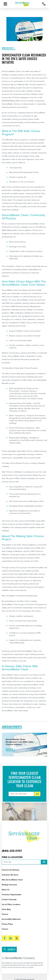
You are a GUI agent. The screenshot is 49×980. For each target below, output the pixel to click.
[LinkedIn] (11, 938)
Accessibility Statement (11, 919)
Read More (9, 749)
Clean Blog (6, 909)
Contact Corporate (9, 900)
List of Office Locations (11, 904)
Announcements (8, 48)
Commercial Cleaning (10, 870)
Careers (5, 914)
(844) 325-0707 (12, 851)
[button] (5, 4)
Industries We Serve (10, 875)
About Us (6, 890)
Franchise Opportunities (12, 895)
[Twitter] (17, 938)
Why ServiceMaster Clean (12, 880)
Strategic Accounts (9, 885)
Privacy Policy (7, 924)
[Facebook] (5, 938)
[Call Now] (44, 4)
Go (38, 794)
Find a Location (12, 857)
